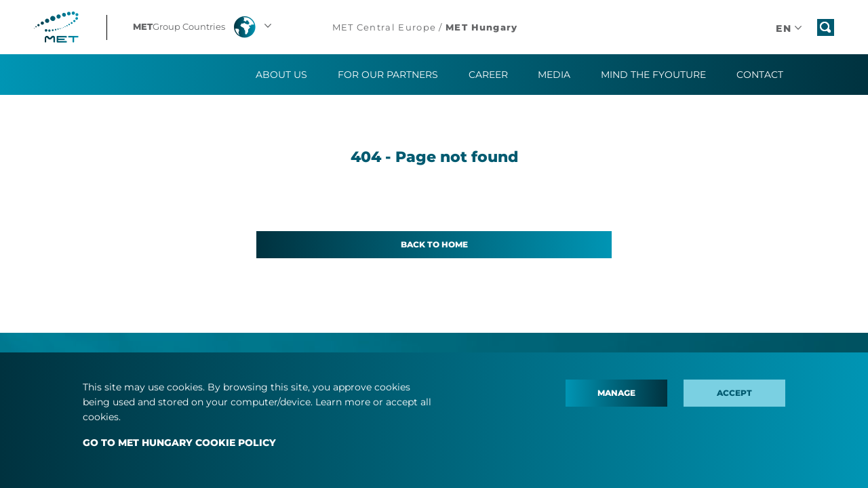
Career (488, 75)
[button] (204, 27)
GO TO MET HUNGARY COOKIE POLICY (179, 443)
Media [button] (554, 75)
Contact (760, 75)
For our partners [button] (388, 75)
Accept (734, 393)
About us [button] (281, 75)
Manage (616, 393)
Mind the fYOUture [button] (653, 75)
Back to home (434, 244)
